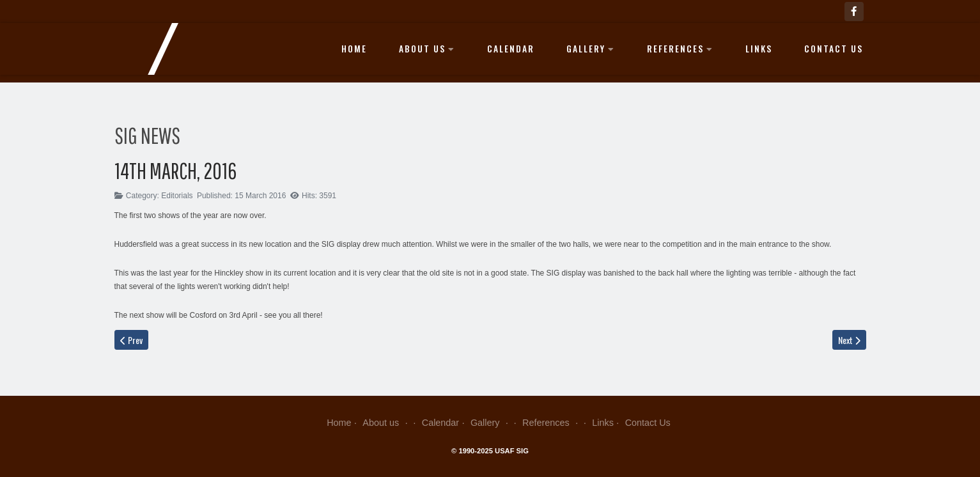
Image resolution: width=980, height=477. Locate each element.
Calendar (511, 49)
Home (354, 49)
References (680, 49)
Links (759, 49)
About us (427, 49)
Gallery (591, 49)
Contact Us (834, 49)
